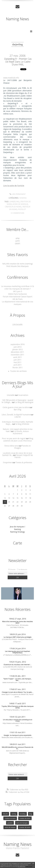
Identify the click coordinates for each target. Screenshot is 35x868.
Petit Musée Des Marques (18, 266)
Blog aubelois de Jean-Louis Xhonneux (18, 440)
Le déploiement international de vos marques (18, 303)
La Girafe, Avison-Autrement (21, 432)
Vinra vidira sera (11, 446)
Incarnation (23, 395)
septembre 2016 (18, 344)
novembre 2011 (17, 355)
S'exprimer (7, 462)
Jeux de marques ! (17, 527)
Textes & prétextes (24, 462)
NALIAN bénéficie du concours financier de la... (18, 748)
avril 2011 (18, 365)
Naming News (17, 19)
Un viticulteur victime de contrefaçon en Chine (18, 720)
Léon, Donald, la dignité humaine (16, 415)
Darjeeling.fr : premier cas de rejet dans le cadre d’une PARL (18, 62)
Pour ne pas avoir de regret (14, 438)
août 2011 (18, 357)
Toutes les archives (18, 371)
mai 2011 (17, 362)
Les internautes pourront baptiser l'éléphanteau (18, 652)
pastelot (22, 209)
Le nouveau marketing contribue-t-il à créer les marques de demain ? (18, 288)
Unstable (11, 395)
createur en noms (10, 818)
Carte (18, 543)
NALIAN (5, 814)
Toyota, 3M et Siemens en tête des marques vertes (18, 707)
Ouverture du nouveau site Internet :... (18, 665)
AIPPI (18, 241)
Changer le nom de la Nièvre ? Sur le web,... (17, 692)
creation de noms (25, 818)
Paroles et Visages (22, 447)
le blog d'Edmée (22, 424)
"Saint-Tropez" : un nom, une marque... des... (17, 679)
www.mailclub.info (11, 78)
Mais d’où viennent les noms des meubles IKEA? (18, 622)
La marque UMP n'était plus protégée (18, 637)
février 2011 (18, 367)
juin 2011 (17, 360)
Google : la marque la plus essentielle (18, 735)
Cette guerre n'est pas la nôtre (16, 407)
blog (31, 814)
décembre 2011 (17, 352)
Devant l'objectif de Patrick (24, 456)
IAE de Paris (18, 299)
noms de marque (20, 204)
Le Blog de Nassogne (24, 402)
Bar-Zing (17, 410)
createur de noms (13, 207)
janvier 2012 (17, 349)
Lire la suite (17, 324)
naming (14, 814)
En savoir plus (22, 866)
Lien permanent (18, 194)
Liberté (18, 417)
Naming (23, 198)
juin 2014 (17, 347)
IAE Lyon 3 (17, 291)
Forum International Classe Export (18, 297)
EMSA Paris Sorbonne (18, 294)
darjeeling (14, 202)
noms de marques (22, 823)
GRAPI (18, 244)
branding (23, 814)
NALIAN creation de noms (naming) (17, 264)
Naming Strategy (17, 532)
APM (18, 238)
